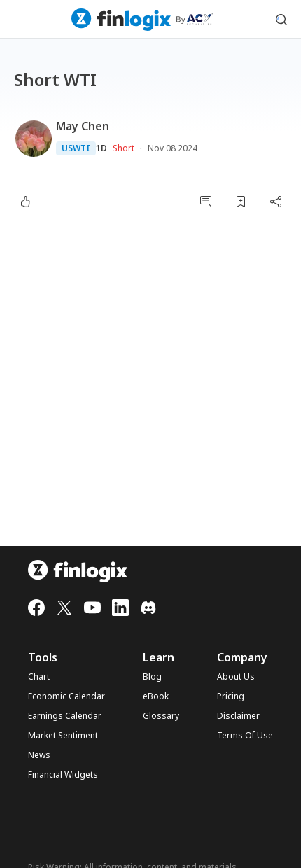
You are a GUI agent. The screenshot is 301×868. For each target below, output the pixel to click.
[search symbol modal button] (281, 20)
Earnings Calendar (65, 716)
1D (101, 148)
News (39, 755)
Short (124, 148)
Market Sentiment (63, 736)
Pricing (231, 696)
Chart (39, 677)
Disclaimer (238, 716)
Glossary (161, 716)
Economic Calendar (66, 696)
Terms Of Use (245, 736)
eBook (156, 696)
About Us (236, 677)
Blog (152, 677)
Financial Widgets (63, 775)
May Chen (83, 126)
